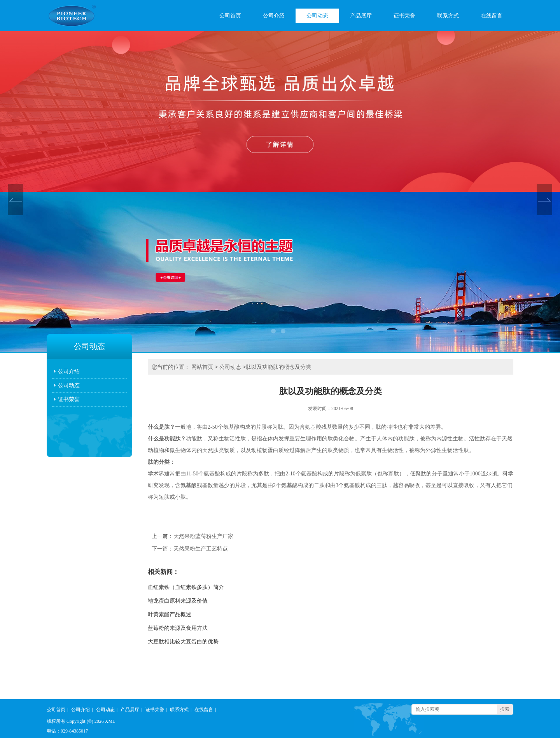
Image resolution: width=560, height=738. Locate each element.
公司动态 (317, 16)
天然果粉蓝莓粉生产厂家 (203, 536)
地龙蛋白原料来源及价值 (178, 601)
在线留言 (492, 16)
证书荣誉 (404, 16)
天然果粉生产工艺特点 (201, 549)
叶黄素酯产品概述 (170, 614)
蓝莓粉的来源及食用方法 (178, 628)
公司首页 (230, 16)
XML (110, 721)
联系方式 (448, 16)
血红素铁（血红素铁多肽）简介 (186, 587)
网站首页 (202, 367)
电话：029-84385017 (67, 731)
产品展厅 (361, 16)
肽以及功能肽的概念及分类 (278, 367)
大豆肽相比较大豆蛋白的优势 (183, 642)
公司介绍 (274, 16)
